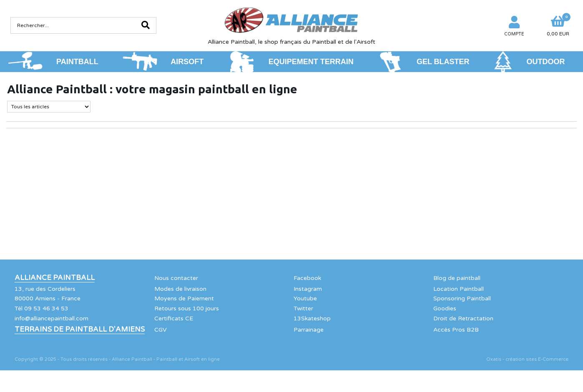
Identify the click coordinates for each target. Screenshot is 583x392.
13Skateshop (312, 318)
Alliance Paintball (55, 278)
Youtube (305, 298)
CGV (161, 330)
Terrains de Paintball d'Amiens (80, 330)
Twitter (303, 308)
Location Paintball (459, 289)
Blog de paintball (457, 278)
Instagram (308, 289)
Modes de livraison (180, 289)
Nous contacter (176, 278)
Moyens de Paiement (184, 298)
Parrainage (309, 330)
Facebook (307, 278)
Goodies (445, 308)
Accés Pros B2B (456, 330)
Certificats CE (174, 318)
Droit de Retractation (463, 318)
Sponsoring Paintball (462, 298)
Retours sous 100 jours (187, 308)
